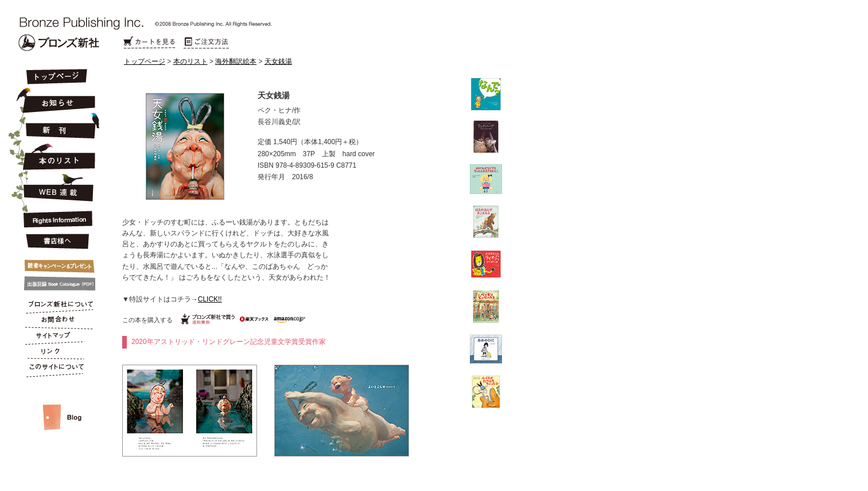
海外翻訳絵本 (236, 61)
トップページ (145, 61)
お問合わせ (56, 322)
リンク (56, 354)
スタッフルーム (56, 405)
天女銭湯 (278, 61)
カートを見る (149, 43)
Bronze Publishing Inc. (59, 42)
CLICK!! (210, 299)
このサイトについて (56, 370)
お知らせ (56, 99)
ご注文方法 (207, 43)
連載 (56, 187)
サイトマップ (56, 338)
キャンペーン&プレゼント (56, 264)
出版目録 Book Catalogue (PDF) (56, 284)
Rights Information (56, 217)
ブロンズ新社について (56, 306)
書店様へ (56, 242)
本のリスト (190, 61)
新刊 (56, 126)
